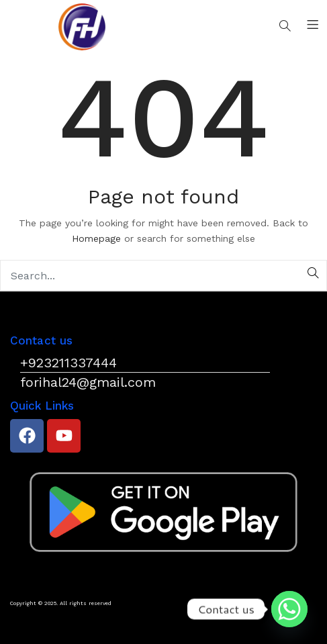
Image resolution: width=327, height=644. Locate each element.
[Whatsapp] (289, 609)
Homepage (96, 238)
